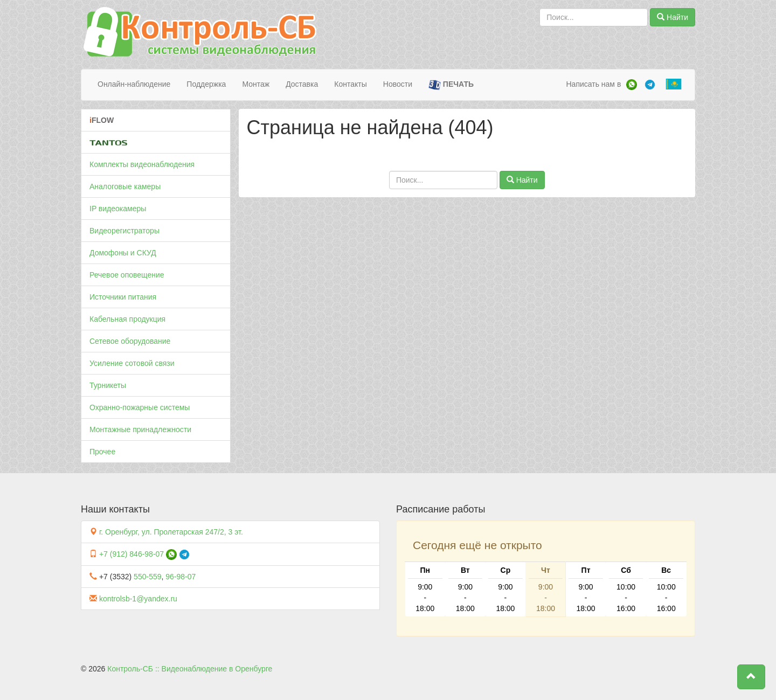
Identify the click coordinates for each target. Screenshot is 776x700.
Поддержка (206, 84)
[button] (751, 677)
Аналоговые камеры (125, 186)
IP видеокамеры (118, 209)
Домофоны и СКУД (123, 253)
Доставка (302, 84)
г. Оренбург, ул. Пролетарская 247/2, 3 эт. (171, 532)
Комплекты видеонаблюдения (142, 164)
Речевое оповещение (127, 275)
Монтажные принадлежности (140, 429)
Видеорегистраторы (124, 231)
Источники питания (123, 297)
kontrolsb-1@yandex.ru (138, 599)
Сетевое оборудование (130, 341)
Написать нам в (593, 84)
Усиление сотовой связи (132, 363)
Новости (398, 84)
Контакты (350, 84)
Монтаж (256, 84)
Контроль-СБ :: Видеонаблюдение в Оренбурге (190, 669)
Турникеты (108, 385)
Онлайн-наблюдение (134, 84)
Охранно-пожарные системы (140, 407)
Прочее (102, 452)
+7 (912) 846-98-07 (131, 554)
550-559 (147, 577)
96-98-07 (181, 577)
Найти (673, 17)
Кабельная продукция (127, 319)
